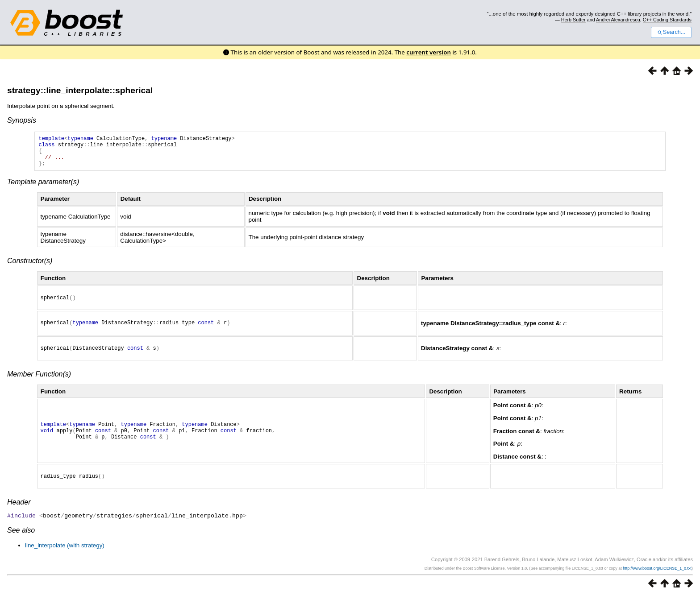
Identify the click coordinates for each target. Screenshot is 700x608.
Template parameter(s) (43, 188)
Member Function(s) (39, 385)
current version (429, 52)
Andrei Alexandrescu (618, 20)
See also (21, 542)
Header (19, 514)
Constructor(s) (30, 267)
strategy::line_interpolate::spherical (80, 90)
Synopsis (22, 120)
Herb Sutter (573, 20)
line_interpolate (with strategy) (65, 557)
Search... (671, 32)
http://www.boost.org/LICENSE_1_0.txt (657, 580)
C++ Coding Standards (667, 20)
